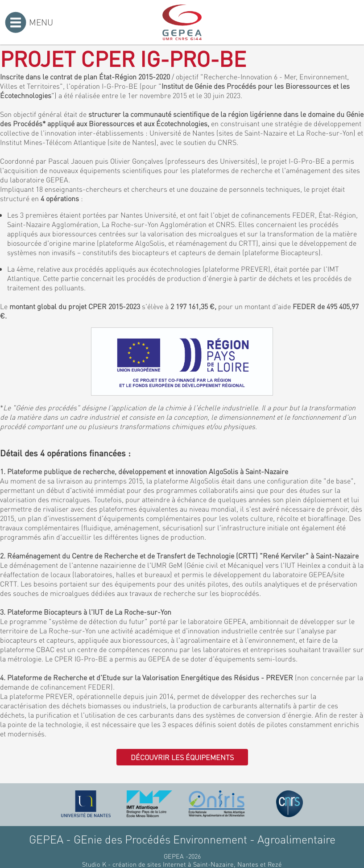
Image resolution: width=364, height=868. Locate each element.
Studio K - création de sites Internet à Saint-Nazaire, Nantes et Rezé (182, 864)
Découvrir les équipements (182, 757)
